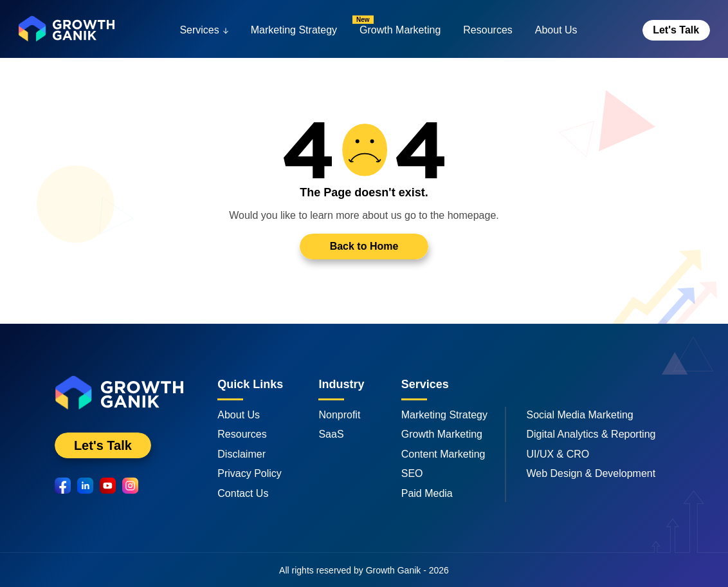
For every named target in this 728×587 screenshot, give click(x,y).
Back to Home (364, 246)
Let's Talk (676, 30)
